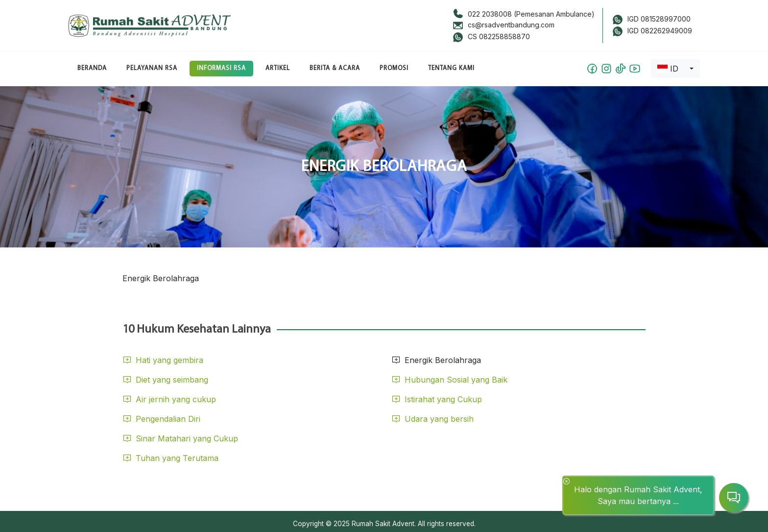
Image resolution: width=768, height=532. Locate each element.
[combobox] (675, 69)
